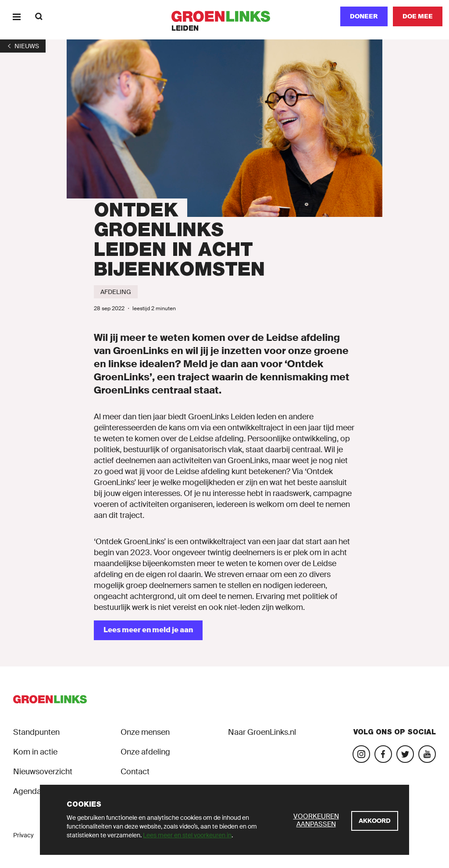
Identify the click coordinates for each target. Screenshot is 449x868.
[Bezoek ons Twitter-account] (405, 754)
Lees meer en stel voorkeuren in (187, 835)
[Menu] (16, 16)
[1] (23, 46)
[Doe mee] (418, 16)
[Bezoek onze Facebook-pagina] (383, 754)
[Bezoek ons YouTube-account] (427, 754)
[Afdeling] (116, 292)
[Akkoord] (375, 821)
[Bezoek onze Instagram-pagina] (361, 754)
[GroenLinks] (225, 16)
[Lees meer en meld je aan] (148, 630)
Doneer (364, 16)
